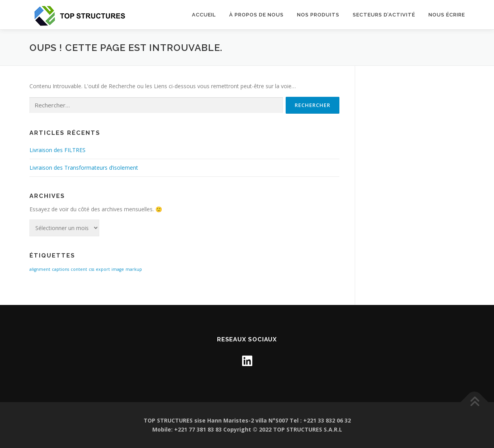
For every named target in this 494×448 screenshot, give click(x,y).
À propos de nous (256, 15)
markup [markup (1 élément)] (134, 269)
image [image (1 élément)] (118, 269)
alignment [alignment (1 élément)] (40, 269)
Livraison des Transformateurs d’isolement (84, 168)
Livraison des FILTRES (57, 150)
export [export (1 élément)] (103, 269)
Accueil (204, 15)
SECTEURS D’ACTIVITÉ (384, 15)
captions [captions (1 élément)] (60, 269)
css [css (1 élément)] (91, 269)
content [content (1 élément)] (79, 269)
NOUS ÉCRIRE (447, 15)
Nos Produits (318, 15)
